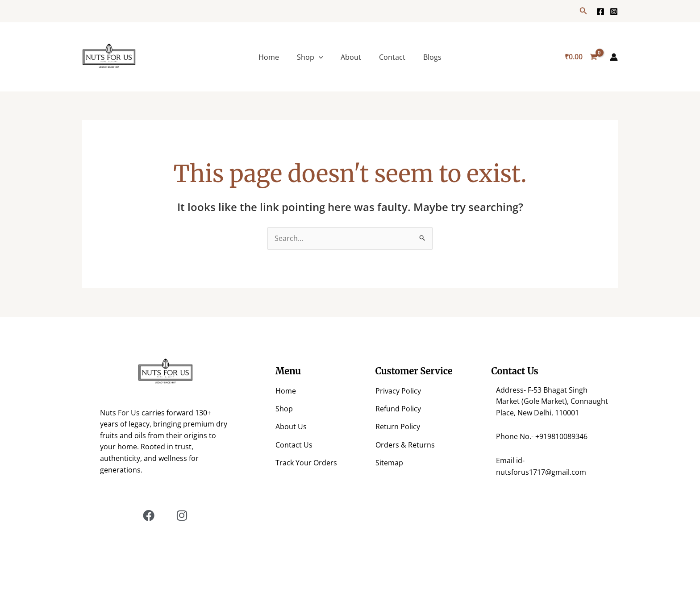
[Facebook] (600, 12)
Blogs (432, 57)
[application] (319, 57)
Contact (392, 57)
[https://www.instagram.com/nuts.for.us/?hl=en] (614, 12)
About (351, 57)
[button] (583, 11)
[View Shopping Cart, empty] (581, 57)
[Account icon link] (614, 57)
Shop (310, 57)
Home (269, 57)
